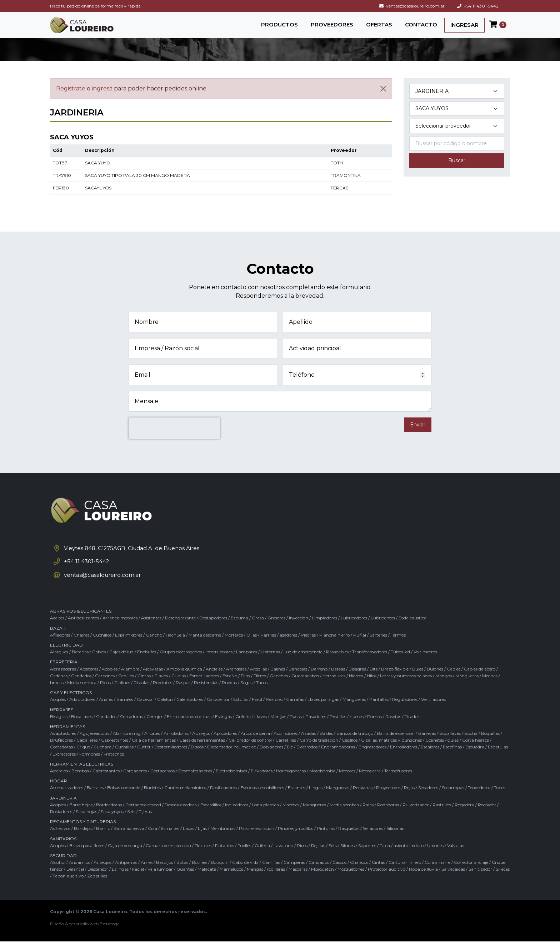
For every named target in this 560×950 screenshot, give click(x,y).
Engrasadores (372, 756)
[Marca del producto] (457, 132)
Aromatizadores (67, 796)
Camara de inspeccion (168, 854)
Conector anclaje (471, 871)
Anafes (106, 708)
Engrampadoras (338, 756)
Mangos (444, 684)
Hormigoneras (291, 780)
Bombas (80, 780)
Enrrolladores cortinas (189, 725)
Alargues (59, 661)
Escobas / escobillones (262, 796)
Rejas (409, 796)
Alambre (130, 677)
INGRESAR (464, 28)
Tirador (412, 725)
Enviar (418, 431)
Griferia (243, 725)
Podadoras (388, 813)
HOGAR (59, 790)
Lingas (316, 796)
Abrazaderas (63, 677)
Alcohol (58, 871)
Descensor (98, 878)
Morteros (234, 644)
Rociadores (61, 820)
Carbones (105, 684)
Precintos (162, 691)
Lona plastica (265, 813)
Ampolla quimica (184, 677)
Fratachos (114, 763)
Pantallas (379, 708)
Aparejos (201, 742)
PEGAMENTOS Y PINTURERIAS (83, 830)
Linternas (270, 661)
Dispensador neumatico (232, 756)
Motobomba (322, 780)
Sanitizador (480, 878)
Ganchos (279, 684)
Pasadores (316, 725)
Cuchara (102, 756)
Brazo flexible (395, 677)
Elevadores (262, 780)
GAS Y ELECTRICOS (71, 701)
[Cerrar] (383, 94)
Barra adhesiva (129, 837)
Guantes (185, 878)
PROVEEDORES (332, 27)
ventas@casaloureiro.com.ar (412, 6)
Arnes (147, 871)
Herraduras (334, 684)
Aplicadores (225, 742)
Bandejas (298, 677)
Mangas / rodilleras (266, 878)
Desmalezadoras (195, 780)
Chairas (81, 644)
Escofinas (452, 756)
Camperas (294, 871)
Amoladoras (176, 742)
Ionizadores (237, 813)
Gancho (154, 644)
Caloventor (218, 708)
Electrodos (307, 756)
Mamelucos (231, 878)
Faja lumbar (160, 878)
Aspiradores (286, 742)
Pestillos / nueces (347, 725)
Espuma (239, 627)
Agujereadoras (94, 742)
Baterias (80, 661)
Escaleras (430, 756)
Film (245, 684)
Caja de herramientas (154, 749)
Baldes (326, 742)
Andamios (79, 871)
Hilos (372, 684)
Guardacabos (305, 684)
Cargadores (135, 780)
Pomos (374, 725)
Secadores (428, 796)
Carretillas (286, 749)
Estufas (241, 708)
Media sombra (82, 691)
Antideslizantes (83, 627)
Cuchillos (102, 644)
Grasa (258, 627)
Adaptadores (82, 708)
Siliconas (395, 837)
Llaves (261, 725)
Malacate (207, 878)
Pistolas (141, 691)
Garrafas (295, 708)
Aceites (57, 627)
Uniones (435, 854)
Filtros (260, 684)
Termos (398, 644)
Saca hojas (86, 820)
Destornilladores (171, 756)
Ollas (252, 644)
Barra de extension (396, 742)
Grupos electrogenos (181, 661)
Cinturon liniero (405, 871)
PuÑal (360, 644)
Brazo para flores (87, 854)
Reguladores (405, 708)
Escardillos (211, 813)
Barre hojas (81, 813)
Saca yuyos (112, 820)
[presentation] (174, 434)
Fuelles (244, 854)
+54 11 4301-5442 (478, 6)
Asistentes (151, 627)
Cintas (144, 684)
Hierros (356, 684)
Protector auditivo (387, 878)
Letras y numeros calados (406, 684)
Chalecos (359, 871)
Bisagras (357, 677)
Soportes (367, 854)
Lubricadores (354, 627)
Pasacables (337, 661)
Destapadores (213, 627)
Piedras (308, 644)
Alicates (152, 742)
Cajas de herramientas (202, 749)
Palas (368, 813)
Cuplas (179, 684)
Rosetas (393, 725)
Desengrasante (180, 627)
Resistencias (206, 691)
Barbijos (164, 871)
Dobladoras (271, 756)
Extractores (64, 763)
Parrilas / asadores (279, 644)
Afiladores (60, 644)
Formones (90, 763)
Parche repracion (257, 837)
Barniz (103, 837)
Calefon (165, 708)
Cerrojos (155, 725)
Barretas (427, 742)
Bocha (471, 742)
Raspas (183, 691)
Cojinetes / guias (442, 749)
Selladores (373, 837)
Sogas (246, 691)
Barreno (319, 677)
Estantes (297, 796)
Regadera (464, 813)
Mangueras (467, 684)
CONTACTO (421, 27)
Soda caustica (412, 627)
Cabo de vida (245, 871)
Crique (83, 756)
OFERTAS (379, 27)
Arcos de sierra (255, 742)
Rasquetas (349, 837)
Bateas (338, 677)
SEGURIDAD (63, 864)
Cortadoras (61, 756)
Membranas (223, 837)
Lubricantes (383, 627)
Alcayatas (153, 677)
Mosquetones (351, 878)
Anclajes (214, 677)
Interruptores (219, 661)
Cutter (144, 756)
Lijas (202, 837)
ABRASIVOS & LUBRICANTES (81, 620)
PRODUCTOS (279, 27)
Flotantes (224, 854)
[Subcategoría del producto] (457, 115)
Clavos (161, 684)
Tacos (262, 691)
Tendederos (479, 796)
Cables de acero (480, 677)
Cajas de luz (121, 661)
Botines (199, 871)
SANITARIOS (63, 847)
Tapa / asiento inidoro (402, 854)
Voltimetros (425, 661)
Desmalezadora (181, 813)
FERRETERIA (64, 671)
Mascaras (298, 878)
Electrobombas (231, 780)
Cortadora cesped (143, 813)
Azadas (309, 742)
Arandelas (236, 677)
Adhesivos (60, 837)
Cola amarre (437, 871)
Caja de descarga (125, 854)
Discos (197, 756)
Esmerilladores (204, 684)
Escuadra (475, 756)
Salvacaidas (453, 878)
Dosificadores (223, 796)
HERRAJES (62, 718)
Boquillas (490, 742)
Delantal (75, 878)
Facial (138, 878)
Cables (99, 661)
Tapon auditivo (68, 885)
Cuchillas (124, 756)
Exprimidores (129, 644)
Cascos (339, 871)
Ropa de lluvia (423, 878)
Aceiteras (89, 677)
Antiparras (126, 871)
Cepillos (126, 684)
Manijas (278, 725)
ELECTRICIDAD (66, 654)
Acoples (110, 677)
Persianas (363, 796)
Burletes (152, 796)
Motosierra (370, 780)
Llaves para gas (323, 708)
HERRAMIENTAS (67, 735)
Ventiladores (433, 708)
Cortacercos (162, 780)
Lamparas (247, 661)
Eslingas (223, 725)
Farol (257, 708)
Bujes (418, 677)
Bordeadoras (109, 813)
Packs (296, 725)
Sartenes (378, 644)
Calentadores (190, 708)
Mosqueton (322, 878)
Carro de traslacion (319, 749)
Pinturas (326, 837)
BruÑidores (61, 749)
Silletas (503, 878)
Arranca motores (120, 627)
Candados (81, 684)
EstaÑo (230, 684)
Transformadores (370, 661)
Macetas (291, 813)
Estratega (110, 932)
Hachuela (175, 644)
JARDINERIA (63, 806)
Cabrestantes (115, 749)
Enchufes (147, 661)
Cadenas (59, 684)
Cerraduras (131, 725)
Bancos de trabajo (355, 742)
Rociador (487, 813)
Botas (182, 871)
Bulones (435, 677)
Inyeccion (299, 627)
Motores (347, 780)
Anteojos (102, 871)
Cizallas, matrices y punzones (391, 749)
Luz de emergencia (303, 661)
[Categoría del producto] (457, 97)
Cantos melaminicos (185, 796)
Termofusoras (398, 780)
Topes (500, 796)
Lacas (189, 837)
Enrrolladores (404, 756)
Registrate (71, 94)
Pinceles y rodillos (296, 837)
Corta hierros (476, 749)
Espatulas (498, 756)
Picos (105, 691)
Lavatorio (283, 854)
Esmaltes (170, 837)
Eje (290, 756)
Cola (152, 837)
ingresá (102, 94)
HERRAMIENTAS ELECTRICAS (82, 773)
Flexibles (274, 708)
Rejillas (318, 854)
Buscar (457, 167)
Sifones (347, 854)
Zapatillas (97, 885)
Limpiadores (324, 627)
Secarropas (453, 796)
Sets (131, 820)
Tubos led (400, 661)
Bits (374, 677)
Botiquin (220, 871)
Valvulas (456, 854)
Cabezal (145, 708)
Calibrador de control (250, 749)
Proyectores (388, 796)
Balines (278, 677)
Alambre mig (127, 742)
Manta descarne (205, 644)
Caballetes (87, 749)
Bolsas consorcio (124, 796)
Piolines (122, 691)
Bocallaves (82, 725)
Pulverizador (416, 813)
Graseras (276, 627)
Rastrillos (442, 813)
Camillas (271, 871)
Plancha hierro (334, 644)
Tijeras (145, 820)
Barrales (125, 708)
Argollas (258, 677)
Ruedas (229, 691)
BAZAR (58, 637)
